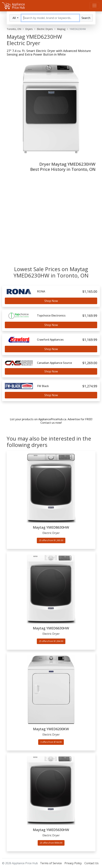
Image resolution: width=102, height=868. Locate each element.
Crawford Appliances (50, 340)
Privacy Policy (73, 863)
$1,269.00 (90, 363)
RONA (41, 291)
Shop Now (51, 301)
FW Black (43, 386)
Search (86, 18)
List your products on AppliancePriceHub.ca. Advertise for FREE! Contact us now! (51, 421)
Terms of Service (51, 863)
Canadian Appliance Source (54, 363)
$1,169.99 (90, 316)
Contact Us (92, 863)
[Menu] (94, 6)
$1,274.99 (90, 386)
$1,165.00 (90, 291)
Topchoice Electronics (51, 316)
